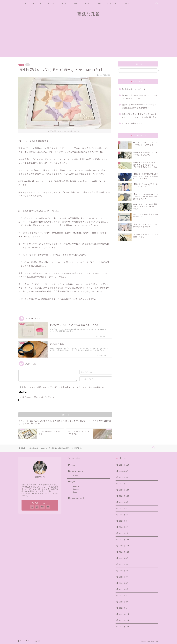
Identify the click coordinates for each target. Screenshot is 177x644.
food (75, 492)
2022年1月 (124, 608)
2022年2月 (124, 602)
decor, (87, 3)
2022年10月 (124, 552)
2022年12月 (124, 540)
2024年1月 (124, 484)
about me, (37, 3)
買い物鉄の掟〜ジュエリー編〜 (134, 89)
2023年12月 (124, 490)
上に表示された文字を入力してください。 (37, 397)
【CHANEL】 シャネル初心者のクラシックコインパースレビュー (139, 97)
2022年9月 (124, 558)
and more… (112, 3)
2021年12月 (124, 614)
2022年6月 (124, 577)
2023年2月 (124, 527)
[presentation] (35, 408)
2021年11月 (124, 620)
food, (76, 3)
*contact (127, 3)
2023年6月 (124, 521)
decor (73, 465)
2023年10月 (124, 496)
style (73, 482)
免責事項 (37, 641)
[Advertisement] (88, 40)
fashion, (51, 3)
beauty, (64, 3)
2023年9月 (124, 502)
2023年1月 (124, 533)
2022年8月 (124, 564)
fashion (76, 489)
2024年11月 (124, 465)
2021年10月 (124, 627)
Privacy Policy (26, 641)
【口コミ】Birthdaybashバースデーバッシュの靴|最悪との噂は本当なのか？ (139, 106)
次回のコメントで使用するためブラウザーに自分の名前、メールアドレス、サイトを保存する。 (64, 387)
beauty (76, 486)
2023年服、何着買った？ (132, 123)
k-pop (21, 65)
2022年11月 (124, 546)
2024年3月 (124, 477)
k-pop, (99, 3)
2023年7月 (124, 515)
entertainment (33, 448)
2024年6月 (124, 471)
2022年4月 (124, 589)
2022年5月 (124, 583)
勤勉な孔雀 (89, 14)
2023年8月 (124, 509)
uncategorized (77, 498)
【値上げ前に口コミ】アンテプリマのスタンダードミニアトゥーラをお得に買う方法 (139, 116)
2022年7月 (124, 571)
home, (24, 3)
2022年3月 (124, 596)
